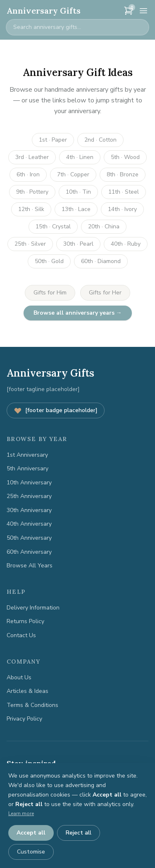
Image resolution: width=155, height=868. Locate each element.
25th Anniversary (29, 496)
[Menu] (143, 11)
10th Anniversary (29, 483)
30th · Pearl (78, 244)
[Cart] (129, 11)
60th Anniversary (29, 552)
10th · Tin (78, 192)
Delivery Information (33, 608)
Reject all (79, 833)
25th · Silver (30, 244)
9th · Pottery (32, 192)
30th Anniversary (29, 510)
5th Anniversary (27, 468)
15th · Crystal (53, 226)
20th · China (104, 226)
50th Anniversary (29, 538)
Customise (31, 852)
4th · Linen (80, 157)
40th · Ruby (126, 244)
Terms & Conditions (32, 705)
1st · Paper (53, 140)
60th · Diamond (101, 261)
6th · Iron (28, 174)
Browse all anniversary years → (78, 313)
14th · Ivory (122, 209)
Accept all (31, 833)
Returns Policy (25, 621)
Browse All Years (30, 566)
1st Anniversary (27, 455)
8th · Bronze (123, 174)
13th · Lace (76, 209)
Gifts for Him (50, 293)
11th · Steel (124, 192)
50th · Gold (49, 261)
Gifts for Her (105, 293)
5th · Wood (125, 157)
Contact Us (21, 635)
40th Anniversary (29, 524)
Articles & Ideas (27, 691)
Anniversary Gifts (44, 11)
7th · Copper (73, 174)
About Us (19, 677)
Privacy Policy (24, 719)
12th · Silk (31, 209)
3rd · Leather (32, 157)
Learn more (21, 813)
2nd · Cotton (100, 140)
